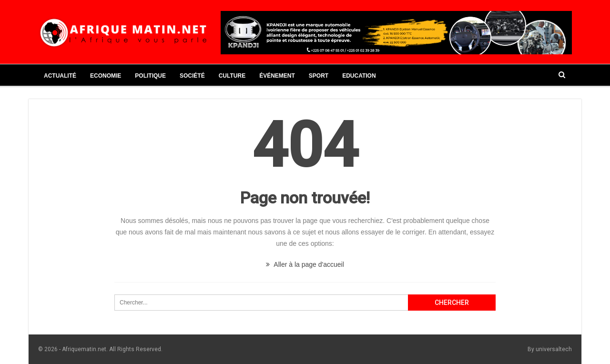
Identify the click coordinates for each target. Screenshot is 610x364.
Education (359, 76)
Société (192, 76)
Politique (150, 76)
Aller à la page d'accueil (305, 264)
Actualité (60, 76)
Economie (106, 76)
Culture (232, 76)
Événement (277, 76)
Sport (319, 76)
